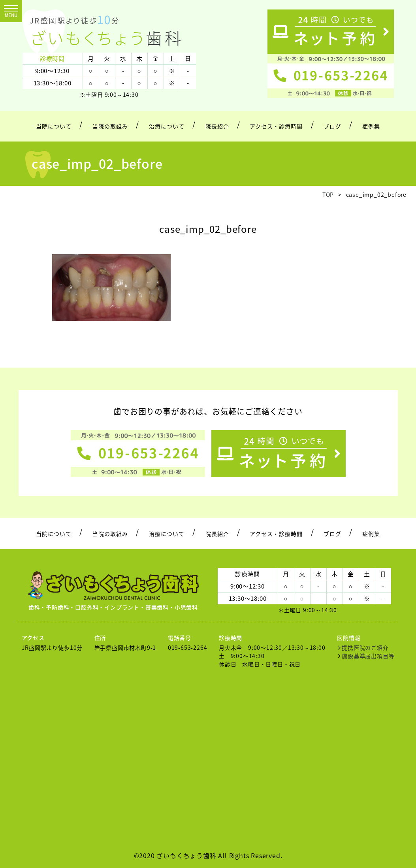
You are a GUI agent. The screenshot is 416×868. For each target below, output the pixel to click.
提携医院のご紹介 (365, 647)
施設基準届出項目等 (368, 656)
